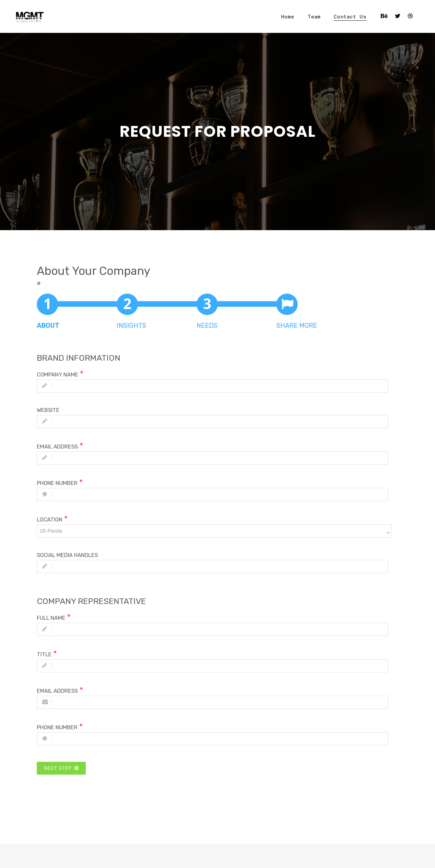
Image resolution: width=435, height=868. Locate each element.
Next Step (61, 768)
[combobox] (214, 531)
